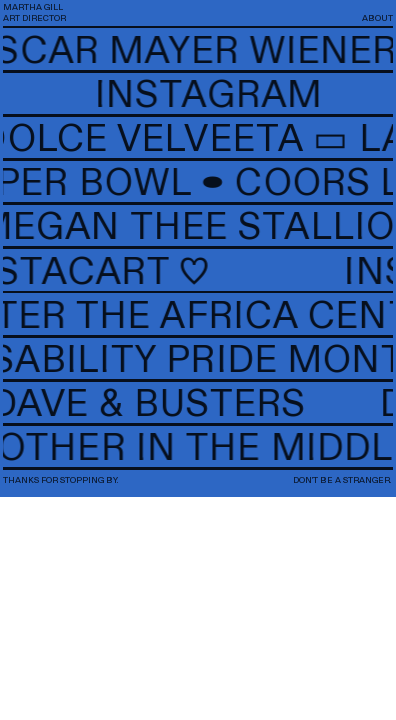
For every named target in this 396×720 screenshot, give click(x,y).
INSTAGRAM (203, 95)
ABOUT (377, 18)
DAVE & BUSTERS (183, 404)
